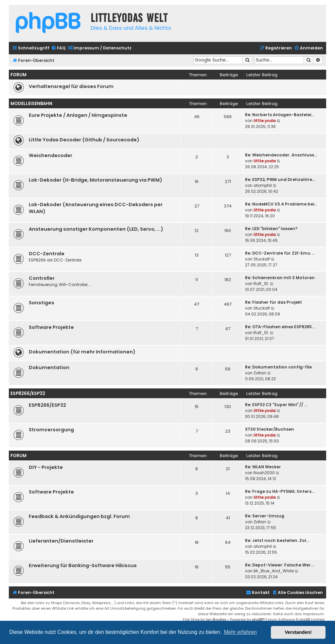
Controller (42, 278)
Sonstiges (42, 303)
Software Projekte (51, 327)
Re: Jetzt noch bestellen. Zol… (277, 540)
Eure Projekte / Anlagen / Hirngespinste (78, 115)
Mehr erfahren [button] (240, 632)
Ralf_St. (261, 284)
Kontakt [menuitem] (258, 592)
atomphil (263, 185)
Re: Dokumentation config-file (278, 367)
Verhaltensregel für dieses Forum (71, 86)
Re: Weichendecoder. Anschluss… (281, 155)
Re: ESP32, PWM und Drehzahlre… (280, 179)
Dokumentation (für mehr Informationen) (82, 352)
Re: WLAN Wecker (263, 467)
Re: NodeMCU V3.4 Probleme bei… (281, 204)
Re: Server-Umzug (265, 516)
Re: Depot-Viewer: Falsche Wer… (279, 565)
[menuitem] (58, 48)
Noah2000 (264, 473)
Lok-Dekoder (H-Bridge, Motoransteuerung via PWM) (96, 180)
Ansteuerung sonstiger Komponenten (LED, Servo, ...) (96, 229)
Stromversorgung (51, 430)
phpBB (257, 619)
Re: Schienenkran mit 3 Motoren (280, 278)
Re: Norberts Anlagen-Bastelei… (280, 115)
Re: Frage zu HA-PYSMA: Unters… (280, 491)
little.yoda (265, 121)
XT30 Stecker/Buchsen (270, 429)
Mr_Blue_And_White (274, 571)
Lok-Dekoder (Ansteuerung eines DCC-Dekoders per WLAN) (96, 208)
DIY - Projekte (46, 467)
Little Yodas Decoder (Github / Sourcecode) (84, 140)
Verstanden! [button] (298, 632)
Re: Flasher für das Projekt (273, 302)
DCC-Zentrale (47, 254)
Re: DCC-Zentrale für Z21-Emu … (280, 253)
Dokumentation (49, 367)
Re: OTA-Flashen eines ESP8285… (280, 327)
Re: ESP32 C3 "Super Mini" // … (276, 405)
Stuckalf (262, 259)
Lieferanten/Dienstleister (61, 541)
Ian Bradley (216, 619)
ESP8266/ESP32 (28, 394)
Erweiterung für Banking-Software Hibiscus (83, 565)
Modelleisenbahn (31, 104)
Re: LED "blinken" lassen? (271, 229)
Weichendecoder (51, 155)
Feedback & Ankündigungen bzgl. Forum (79, 516)
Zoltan (260, 373)
